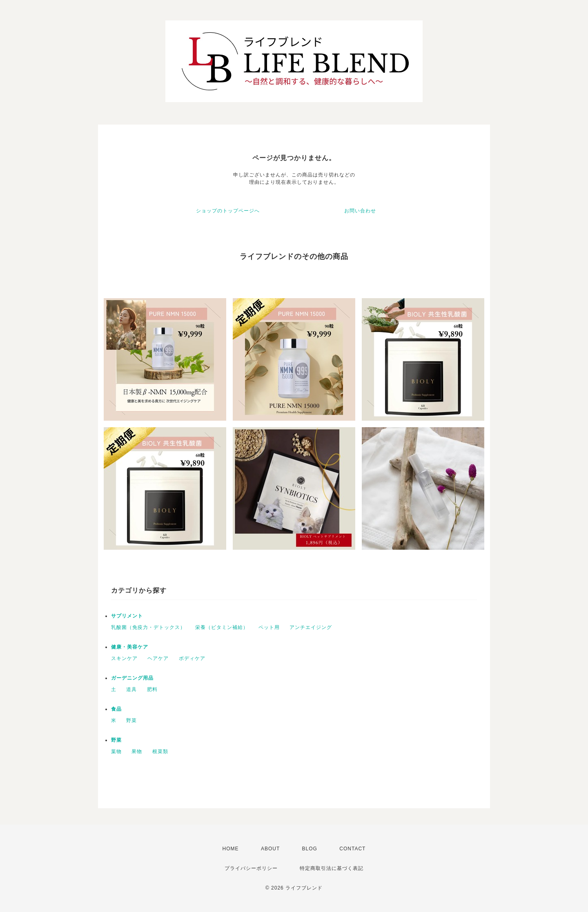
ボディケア (192, 658)
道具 (131, 689)
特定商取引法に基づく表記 (332, 868)
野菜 (131, 720)
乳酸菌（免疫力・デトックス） (148, 627)
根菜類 (160, 751)
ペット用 (269, 627)
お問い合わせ (360, 211)
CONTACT (352, 849)
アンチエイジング (311, 627)
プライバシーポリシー (251, 868)
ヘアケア (158, 658)
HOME (231, 849)
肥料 (152, 689)
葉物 (116, 751)
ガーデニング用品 (132, 678)
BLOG (310, 849)
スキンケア (124, 658)
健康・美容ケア (130, 647)
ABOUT (270, 849)
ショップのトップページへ (228, 211)
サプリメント (127, 616)
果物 (137, 751)
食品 (116, 709)
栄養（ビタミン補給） (222, 627)
